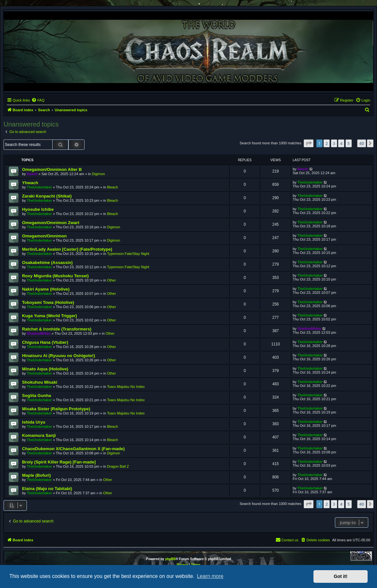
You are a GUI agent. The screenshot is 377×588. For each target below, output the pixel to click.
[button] (309, 143)
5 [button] (349, 143)
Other (112, 280)
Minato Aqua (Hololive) (45, 369)
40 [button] (362, 143)
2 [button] (327, 143)
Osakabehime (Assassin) (47, 263)
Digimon (98, 174)
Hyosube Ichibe (38, 209)
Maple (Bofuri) (36, 475)
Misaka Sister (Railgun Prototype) (56, 409)
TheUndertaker (40, 187)
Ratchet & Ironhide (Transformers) (57, 329)
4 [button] (341, 143)
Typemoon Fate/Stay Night (128, 254)
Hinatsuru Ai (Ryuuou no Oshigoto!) (59, 356)
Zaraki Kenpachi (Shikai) (47, 196)
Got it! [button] (341, 576)
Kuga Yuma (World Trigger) (50, 316)
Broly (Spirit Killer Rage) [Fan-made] (59, 462)
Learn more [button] (210, 576)
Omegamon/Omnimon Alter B (52, 169)
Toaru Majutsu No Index (126, 387)
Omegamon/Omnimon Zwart (51, 223)
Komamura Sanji (39, 435)
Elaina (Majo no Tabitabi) (47, 489)
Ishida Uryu (34, 422)
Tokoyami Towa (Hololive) (48, 302)
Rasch (32, 174)
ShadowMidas (39, 333)
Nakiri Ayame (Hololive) (46, 289)
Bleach (112, 187)
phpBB (170, 559)
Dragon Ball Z (118, 466)
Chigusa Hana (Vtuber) (45, 342)
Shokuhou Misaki (40, 382)
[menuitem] (38, 100)
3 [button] (334, 143)
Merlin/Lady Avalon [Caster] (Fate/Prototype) (67, 249)
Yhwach (30, 183)
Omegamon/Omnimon (44, 236)
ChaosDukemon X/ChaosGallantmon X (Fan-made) (73, 449)
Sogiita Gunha (36, 396)
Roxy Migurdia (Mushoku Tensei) (55, 276)
